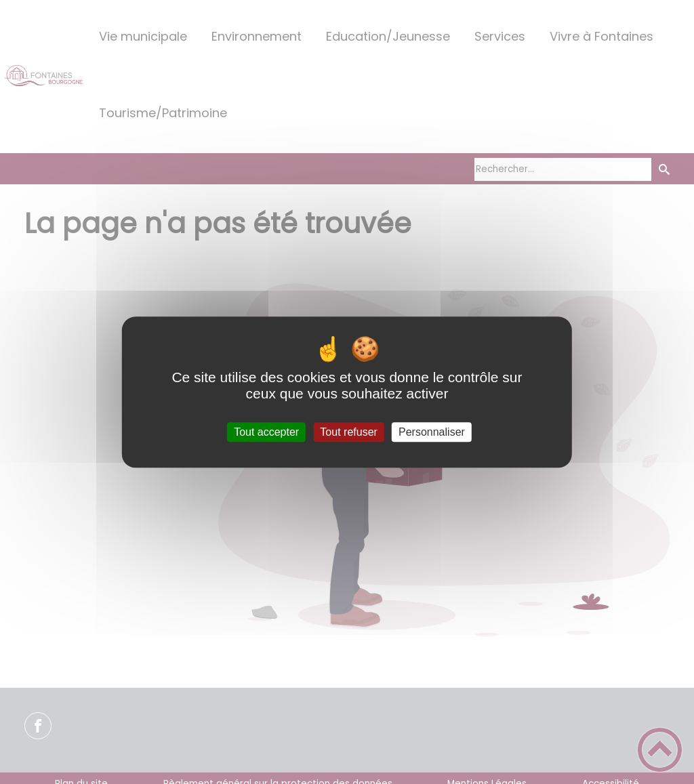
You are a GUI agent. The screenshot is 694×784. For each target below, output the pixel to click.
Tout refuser (348, 432)
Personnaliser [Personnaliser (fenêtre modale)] (432, 432)
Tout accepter (266, 432)
